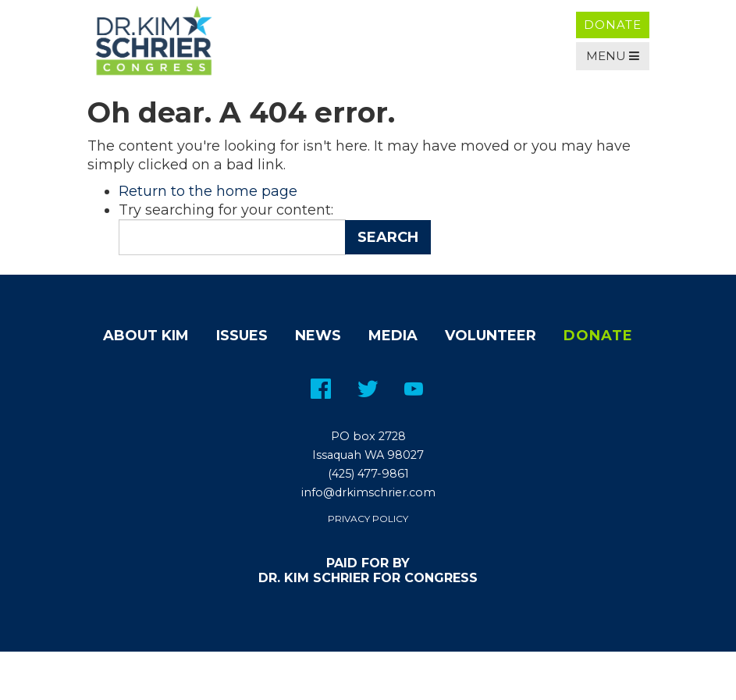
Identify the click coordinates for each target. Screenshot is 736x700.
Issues (242, 336)
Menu (613, 56)
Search (388, 237)
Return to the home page (208, 191)
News (318, 336)
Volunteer (491, 336)
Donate (613, 25)
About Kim (146, 336)
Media (393, 336)
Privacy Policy (368, 519)
